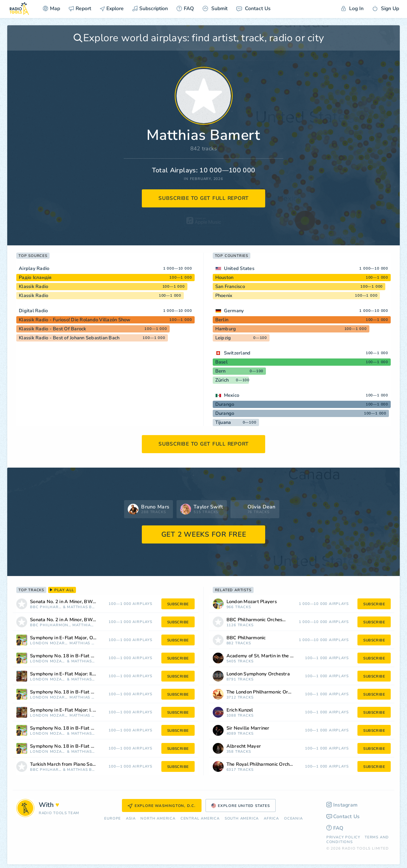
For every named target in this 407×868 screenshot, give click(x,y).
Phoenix (224, 296)
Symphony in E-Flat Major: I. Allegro (70, 710)
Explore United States (241, 806)
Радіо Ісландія (35, 278)
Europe (113, 819)
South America (242, 819)
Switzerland (237, 353)
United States (239, 268)
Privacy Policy (343, 837)
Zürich (222, 380)
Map (51, 8)
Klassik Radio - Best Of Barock (53, 329)
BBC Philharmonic (46, 607)
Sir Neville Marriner (248, 728)
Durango (225, 404)
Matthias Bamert (81, 607)
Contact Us (253, 8)
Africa (271, 819)
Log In (352, 8)
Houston (224, 278)
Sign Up (386, 8)
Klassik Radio (33, 287)
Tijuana (223, 422)
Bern (221, 371)
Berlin (222, 320)
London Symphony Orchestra (258, 674)
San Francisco (230, 287)
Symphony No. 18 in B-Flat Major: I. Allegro (73, 746)
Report (80, 8)
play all (62, 590)
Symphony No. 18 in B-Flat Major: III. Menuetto (73, 728)
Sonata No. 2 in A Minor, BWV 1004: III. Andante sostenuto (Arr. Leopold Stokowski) (73, 620)
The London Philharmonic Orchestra (265, 692)
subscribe (178, 604)
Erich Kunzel (240, 710)
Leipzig (223, 338)
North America (158, 819)
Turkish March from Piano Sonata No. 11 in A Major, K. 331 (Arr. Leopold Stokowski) (73, 764)
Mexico (232, 395)
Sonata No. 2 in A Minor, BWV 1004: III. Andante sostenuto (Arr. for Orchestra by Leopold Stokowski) (73, 602)
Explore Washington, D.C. (162, 806)
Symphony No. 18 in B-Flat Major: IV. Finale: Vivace (73, 692)
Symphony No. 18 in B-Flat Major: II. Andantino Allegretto (73, 656)
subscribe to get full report (204, 198)
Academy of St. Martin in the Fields (265, 656)
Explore (112, 8)
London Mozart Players (49, 643)
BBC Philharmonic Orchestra (51, 625)
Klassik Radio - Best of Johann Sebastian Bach (69, 338)
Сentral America (200, 819)
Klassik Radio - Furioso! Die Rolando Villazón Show (75, 320)
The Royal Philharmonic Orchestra (264, 764)
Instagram (342, 805)
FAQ (185, 8)
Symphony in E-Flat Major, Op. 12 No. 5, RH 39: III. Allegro (73, 638)
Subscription (150, 8)
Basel (221, 362)
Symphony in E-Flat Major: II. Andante (71, 674)
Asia (131, 819)
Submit (215, 8)
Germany (234, 311)
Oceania (293, 819)
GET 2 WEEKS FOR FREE (204, 534)
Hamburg (226, 329)
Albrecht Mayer (244, 746)
